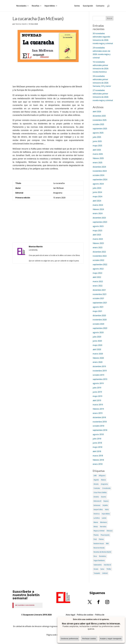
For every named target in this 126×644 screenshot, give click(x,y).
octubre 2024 (98, 175)
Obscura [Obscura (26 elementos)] (110, 531)
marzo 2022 (98, 281)
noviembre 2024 (100, 171)
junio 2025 (97, 141)
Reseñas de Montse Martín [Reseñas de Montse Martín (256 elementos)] (102, 552)
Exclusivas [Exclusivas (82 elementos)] (97, 505)
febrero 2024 (98, 209)
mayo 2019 (97, 396)
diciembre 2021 (99, 290)
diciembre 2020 (99, 315)
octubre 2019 (98, 375)
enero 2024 (98, 213)
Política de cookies (85, 615)
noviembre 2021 (100, 294)
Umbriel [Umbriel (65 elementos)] (105, 573)
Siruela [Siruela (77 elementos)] (96, 569)
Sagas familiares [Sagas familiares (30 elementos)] (99, 560)
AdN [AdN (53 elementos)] (95, 476)
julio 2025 (97, 137)
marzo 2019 (98, 405)
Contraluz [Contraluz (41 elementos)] (97, 488)
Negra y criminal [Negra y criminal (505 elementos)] (99, 531)
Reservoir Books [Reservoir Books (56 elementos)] (99, 548)
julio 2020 (97, 337)
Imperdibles (51, 6)
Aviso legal (70, 615)
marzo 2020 (98, 354)
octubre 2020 (98, 324)
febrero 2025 (98, 158)
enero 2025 (98, 163)
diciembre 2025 (99, 116)
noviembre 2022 (100, 256)
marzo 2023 (98, 239)
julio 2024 (97, 188)
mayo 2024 (97, 196)
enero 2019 (98, 413)
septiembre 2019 (100, 379)
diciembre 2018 (99, 417)
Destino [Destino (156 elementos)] (96, 497)
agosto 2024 (98, 184)
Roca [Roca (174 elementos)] (95, 556)
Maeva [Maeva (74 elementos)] (96, 522)
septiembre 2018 (100, 430)
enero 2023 (98, 247)
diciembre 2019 (99, 366)
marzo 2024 (98, 205)
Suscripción (87, 6)
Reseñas (36, 6)
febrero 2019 (98, 409)
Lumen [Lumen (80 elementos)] (104, 518)
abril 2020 (97, 349)
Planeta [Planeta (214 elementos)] (96, 535)
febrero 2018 (98, 460)
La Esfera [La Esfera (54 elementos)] (97, 518)
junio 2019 (97, 392)
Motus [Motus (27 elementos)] (96, 527)
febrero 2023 (98, 243)
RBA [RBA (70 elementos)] (107, 544)
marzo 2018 (98, 456)
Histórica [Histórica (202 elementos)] (97, 514)
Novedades (22, 6)
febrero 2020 (98, 358)
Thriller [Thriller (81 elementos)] (109, 569)
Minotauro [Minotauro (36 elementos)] (104, 522)
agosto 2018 (98, 434)
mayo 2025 (97, 146)
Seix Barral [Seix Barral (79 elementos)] (107, 565)
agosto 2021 (98, 307)
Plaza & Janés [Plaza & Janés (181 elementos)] (105, 535)
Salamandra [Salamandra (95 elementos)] (98, 565)
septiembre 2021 (100, 303)
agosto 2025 (98, 133)
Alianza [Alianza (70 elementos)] (103, 480)
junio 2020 (97, 341)
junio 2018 (97, 443)
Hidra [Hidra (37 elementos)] (107, 509)
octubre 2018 (98, 426)
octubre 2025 (98, 124)
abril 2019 (97, 400)
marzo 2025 (98, 154)
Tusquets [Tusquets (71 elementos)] (97, 573)
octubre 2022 (98, 260)
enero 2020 (98, 362)
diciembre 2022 (99, 252)
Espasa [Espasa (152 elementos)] (106, 501)
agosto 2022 (98, 269)
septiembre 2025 (100, 129)
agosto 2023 (98, 226)
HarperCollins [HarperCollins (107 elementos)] (98, 509)
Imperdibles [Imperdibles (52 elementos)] (106, 514)
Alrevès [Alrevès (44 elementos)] (96, 484)
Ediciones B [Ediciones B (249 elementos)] (97, 501)
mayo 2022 (97, 273)
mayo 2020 (97, 345)
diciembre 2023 (99, 218)
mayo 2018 (97, 447)
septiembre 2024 (100, 179)
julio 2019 (97, 388)
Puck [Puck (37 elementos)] (95, 539)
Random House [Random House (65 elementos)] (99, 544)
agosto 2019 (98, 383)
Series (76, 6)
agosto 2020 (98, 332)
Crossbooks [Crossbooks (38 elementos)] (106, 488)
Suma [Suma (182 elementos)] (102, 569)
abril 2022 (97, 277)
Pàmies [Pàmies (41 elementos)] (101, 539)
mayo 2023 (97, 231)
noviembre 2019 (100, 371)
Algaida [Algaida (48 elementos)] (96, 480)
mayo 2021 (97, 311)
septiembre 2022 (100, 264)
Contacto (99, 6)
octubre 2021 (98, 298)
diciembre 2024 (99, 167)
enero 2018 (98, 464)
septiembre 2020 (100, 328)
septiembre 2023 (100, 222)
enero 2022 (98, 286)
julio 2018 (97, 439)
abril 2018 (97, 451)
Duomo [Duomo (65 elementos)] (104, 497)
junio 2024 (97, 192)
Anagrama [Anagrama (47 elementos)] (104, 484)
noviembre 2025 (100, 120)
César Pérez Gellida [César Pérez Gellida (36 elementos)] (100, 492)
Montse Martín (21, 24)
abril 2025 (97, 150)
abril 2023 (97, 235)
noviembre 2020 (100, 320)
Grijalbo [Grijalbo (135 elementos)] (105, 505)
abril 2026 (97, 112)
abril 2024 (97, 201)
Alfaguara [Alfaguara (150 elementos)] (102, 476)
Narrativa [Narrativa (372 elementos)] (103, 527)
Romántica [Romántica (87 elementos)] (103, 556)
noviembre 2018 (100, 422)
